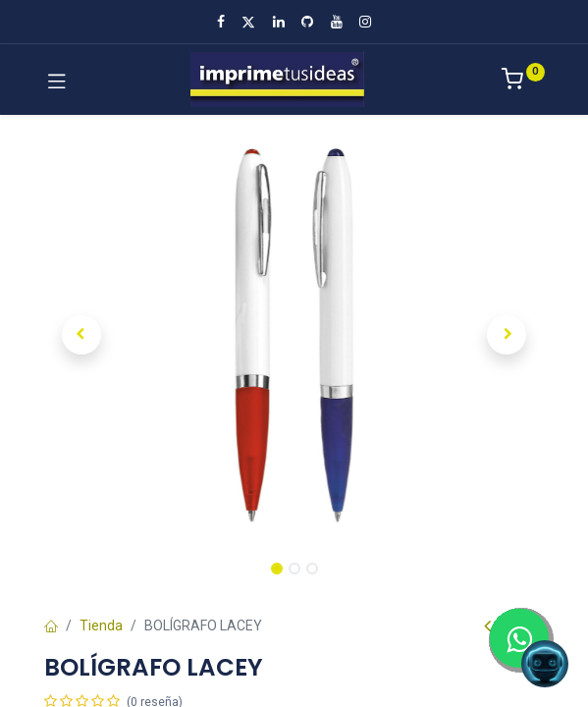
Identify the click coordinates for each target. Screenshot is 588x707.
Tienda (101, 625)
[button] (82, 335)
